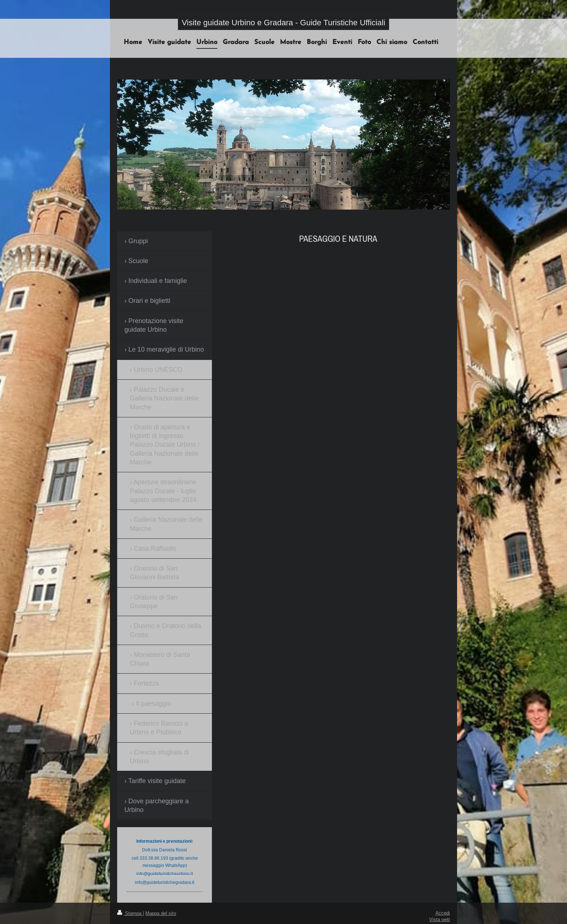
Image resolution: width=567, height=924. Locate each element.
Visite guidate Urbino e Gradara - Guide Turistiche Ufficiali (284, 23)
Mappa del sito (161, 913)
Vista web (440, 919)
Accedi (443, 913)
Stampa (130, 913)
